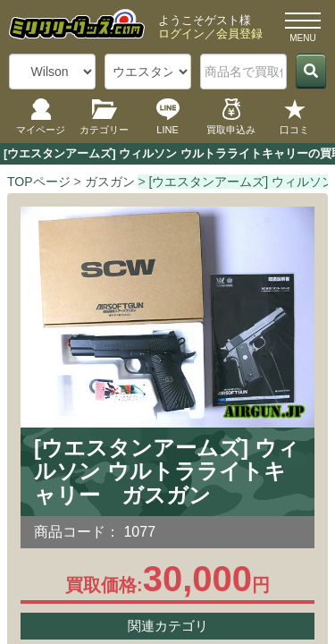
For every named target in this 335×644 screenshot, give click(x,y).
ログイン (181, 34)
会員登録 (239, 34)
